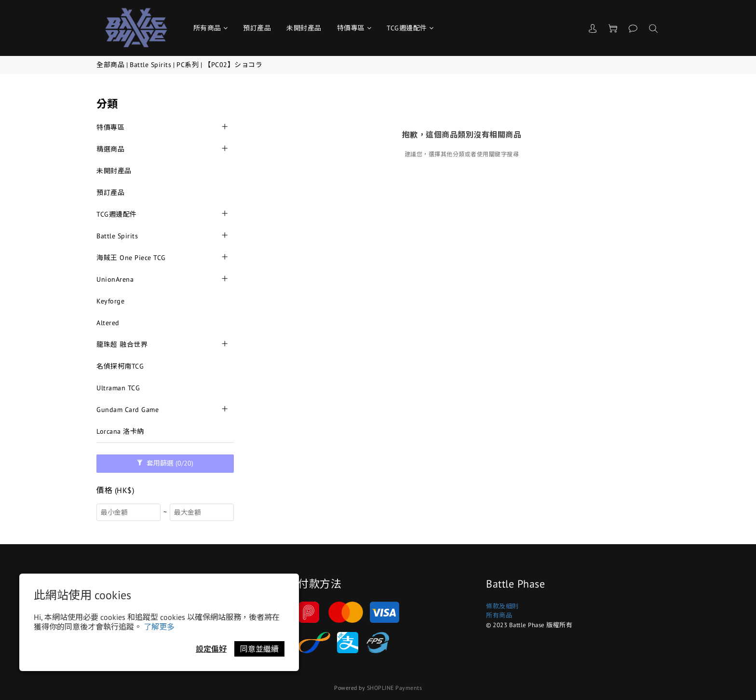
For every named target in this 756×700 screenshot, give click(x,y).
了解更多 (159, 627)
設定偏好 (211, 649)
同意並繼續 (259, 649)
